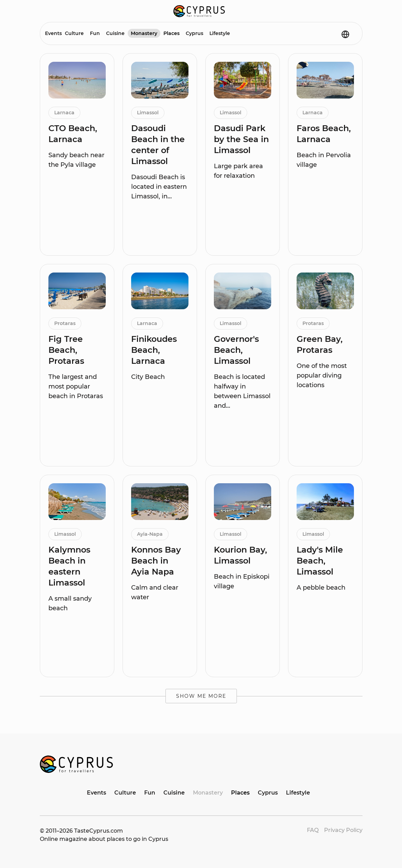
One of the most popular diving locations (322, 375)
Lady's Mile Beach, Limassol (320, 561)
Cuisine (115, 33)
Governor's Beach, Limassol (236, 350)
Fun (95, 33)
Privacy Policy (343, 830)
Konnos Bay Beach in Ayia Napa (156, 561)
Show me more (201, 696)
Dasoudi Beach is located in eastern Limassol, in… (159, 187)
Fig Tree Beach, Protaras (66, 350)
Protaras (65, 323)
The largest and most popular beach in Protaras (76, 386)
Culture (74, 33)
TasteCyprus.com (99, 831)
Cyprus (194, 33)
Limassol (148, 113)
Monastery (144, 33)
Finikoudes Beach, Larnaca (154, 350)
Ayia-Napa (150, 534)
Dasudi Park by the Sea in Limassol (241, 139)
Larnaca (64, 113)
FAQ (313, 830)
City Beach (148, 377)
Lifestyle (220, 33)
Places (171, 33)
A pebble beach (321, 588)
